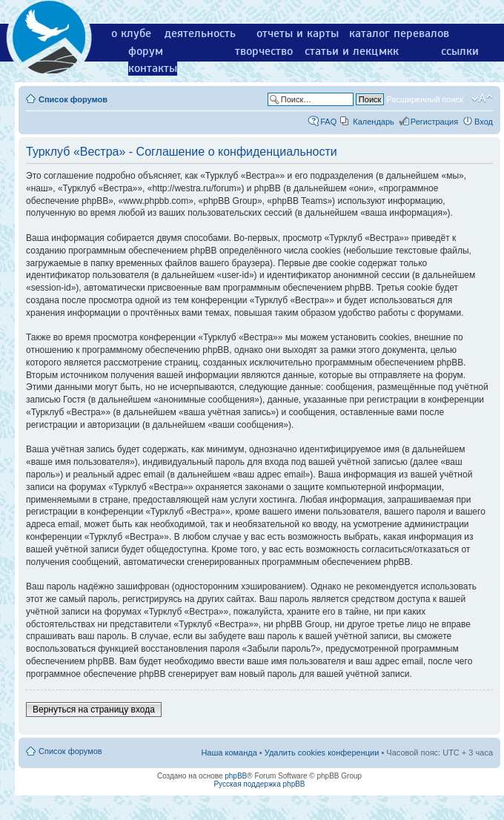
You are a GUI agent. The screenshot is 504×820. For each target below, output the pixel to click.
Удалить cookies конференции (322, 753)
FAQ (328, 122)
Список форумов (73, 99)
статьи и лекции (348, 51)
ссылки (460, 51)
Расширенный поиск (425, 99)
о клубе (131, 33)
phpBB (236, 776)
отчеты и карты (298, 33)
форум (146, 51)
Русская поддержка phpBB (259, 784)
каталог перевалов (399, 33)
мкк (389, 51)
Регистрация (434, 122)
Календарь (374, 122)
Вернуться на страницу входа (94, 710)
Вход (484, 122)
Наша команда (229, 753)
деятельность (200, 33)
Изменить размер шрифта (482, 99)
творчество (264, 51)
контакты (153, 68)
